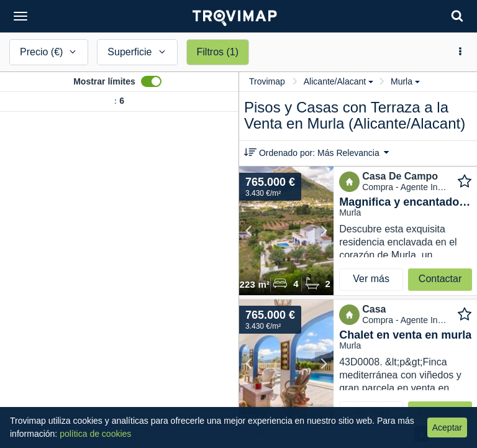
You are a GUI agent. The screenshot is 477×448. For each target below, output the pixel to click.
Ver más (371, 279)
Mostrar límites (104, 81)
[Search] (457, 16)
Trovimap (267, 81)
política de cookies (95, 434)
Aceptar (447, 427)
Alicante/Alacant (338, 81)
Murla (405, 81)
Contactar (440, 279)
